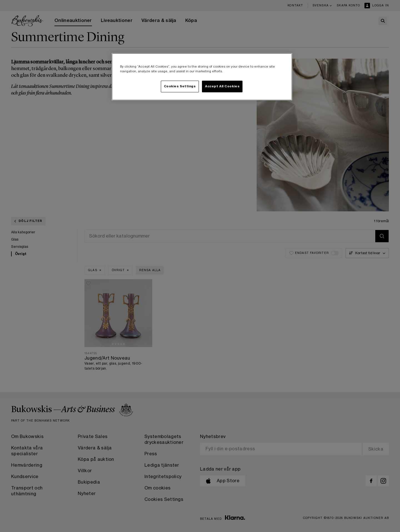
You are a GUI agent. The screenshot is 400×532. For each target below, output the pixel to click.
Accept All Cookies (222, 86)
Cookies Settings (180, 86)
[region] (202, 77)
